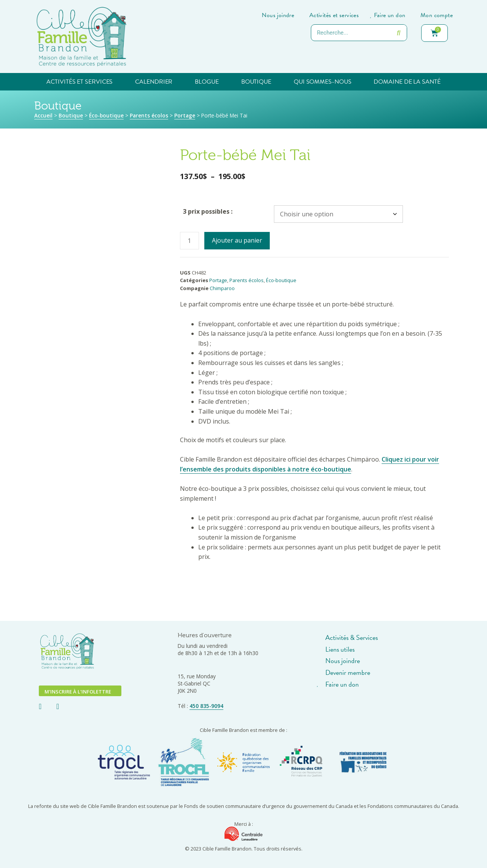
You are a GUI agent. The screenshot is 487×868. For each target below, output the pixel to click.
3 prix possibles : (208, 211)
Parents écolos (149, 115)
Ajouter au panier (237, 240)
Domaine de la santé (407, 82)
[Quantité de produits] (189, 241)
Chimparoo (222, 288)
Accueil (43, 115)
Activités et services (80, 82)
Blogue (207, 82)
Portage (185, 115)
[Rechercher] (398, 33)
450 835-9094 (206, 706)
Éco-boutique (106, 115)
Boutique (256, 82)
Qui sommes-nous (323, 82)
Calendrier (154, 82)
